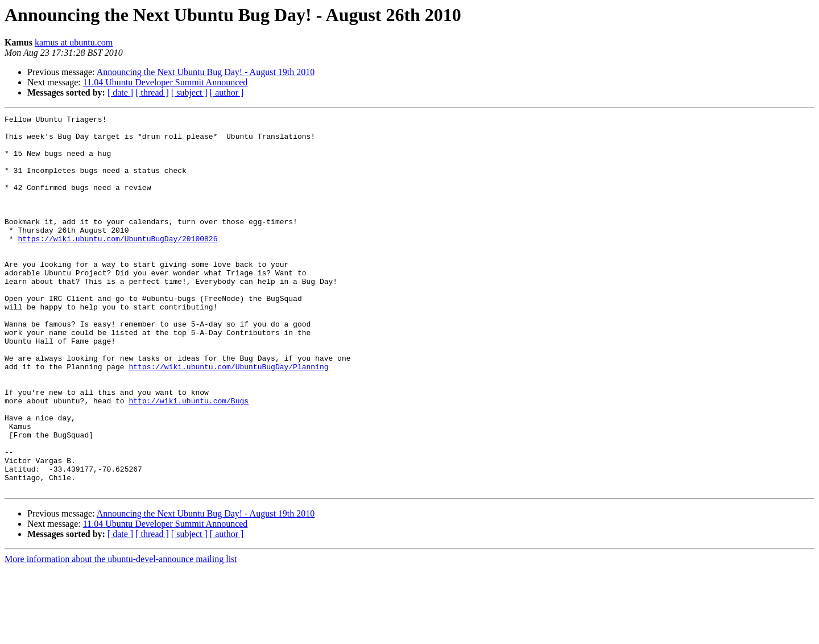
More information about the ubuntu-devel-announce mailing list (121, 634)
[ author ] (227, 92)
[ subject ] (189, 92)
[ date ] (120, 92)
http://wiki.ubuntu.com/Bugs (189, 459)
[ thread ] (152, 92)
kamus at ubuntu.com (74, 42)
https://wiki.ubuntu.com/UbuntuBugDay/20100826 (117, 264)
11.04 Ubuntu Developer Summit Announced (166, 82)
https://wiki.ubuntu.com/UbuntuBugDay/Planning (228, 418)
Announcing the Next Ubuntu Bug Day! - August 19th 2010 (206, 72)
